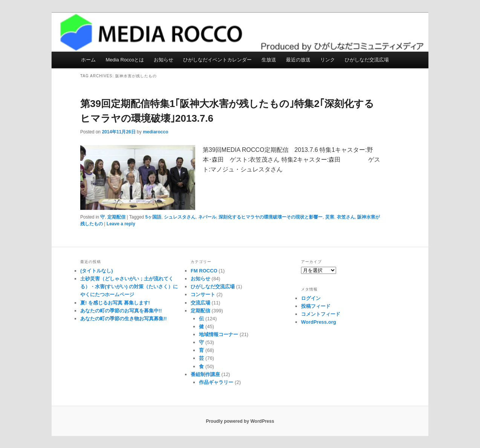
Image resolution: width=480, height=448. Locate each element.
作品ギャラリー (216, 382)
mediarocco (155, 132)
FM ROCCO (204, 271)
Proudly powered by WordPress (240, 421)
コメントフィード (321, 314)
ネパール (207, 217)
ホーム (88, 60)
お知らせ (164, 60)
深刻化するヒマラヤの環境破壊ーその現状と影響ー (271, 217)
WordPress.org (319, 322)
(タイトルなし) (97, 271)
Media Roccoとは (125, 60)
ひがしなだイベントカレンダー (217, 60)
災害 (330, 217)
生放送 (269, 60)
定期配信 (116, 217)
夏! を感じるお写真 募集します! (115, 303)
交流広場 (200, 303)
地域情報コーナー (219, 334)
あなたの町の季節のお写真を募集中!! (121, 311)
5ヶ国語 (154, 217)
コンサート (203, 294)
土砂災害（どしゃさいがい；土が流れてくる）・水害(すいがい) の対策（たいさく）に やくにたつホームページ (129, 287)
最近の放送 (298, 60)
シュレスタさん (180, 217)
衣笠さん (346, 217)
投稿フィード (316, 306)
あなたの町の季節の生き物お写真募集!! (124, 319)
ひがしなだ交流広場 (367, 60)
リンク (328, 60)
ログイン (311, 298)
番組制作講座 (205, 374)
